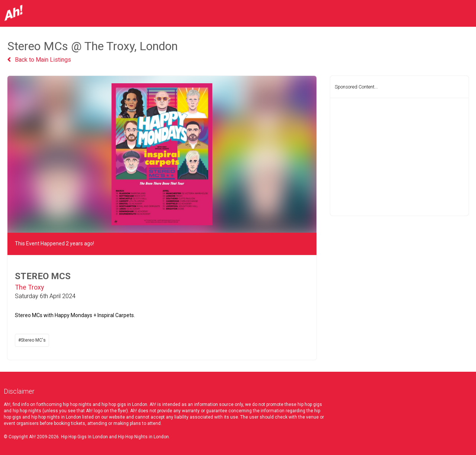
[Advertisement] (399, 157)
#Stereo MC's (32, 340)
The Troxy (30, 287)
